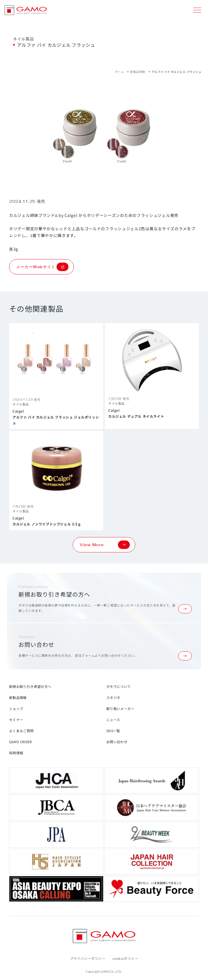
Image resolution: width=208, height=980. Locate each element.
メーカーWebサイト (42, 267)
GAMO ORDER (21, 742)
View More (105, 545)
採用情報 (16, 753)
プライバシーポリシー (88, 958)
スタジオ (113, 697)
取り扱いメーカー (120, 708)
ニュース (113, 720)
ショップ (16, 708)
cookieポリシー (125, 958)
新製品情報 (138, 72)
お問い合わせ (117, 742)
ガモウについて (119, 686)
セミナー (16, 720)
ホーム (120, 72)
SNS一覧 (113, 731)
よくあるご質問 (21, 731)
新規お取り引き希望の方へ (30, 686)
